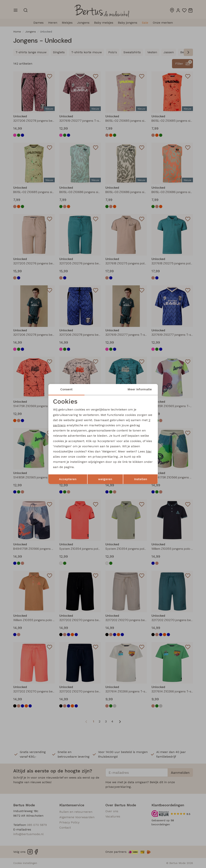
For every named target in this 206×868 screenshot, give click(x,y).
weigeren (105, 479)
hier (149, 451)
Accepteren (68, 479)
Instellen (141, 479)
